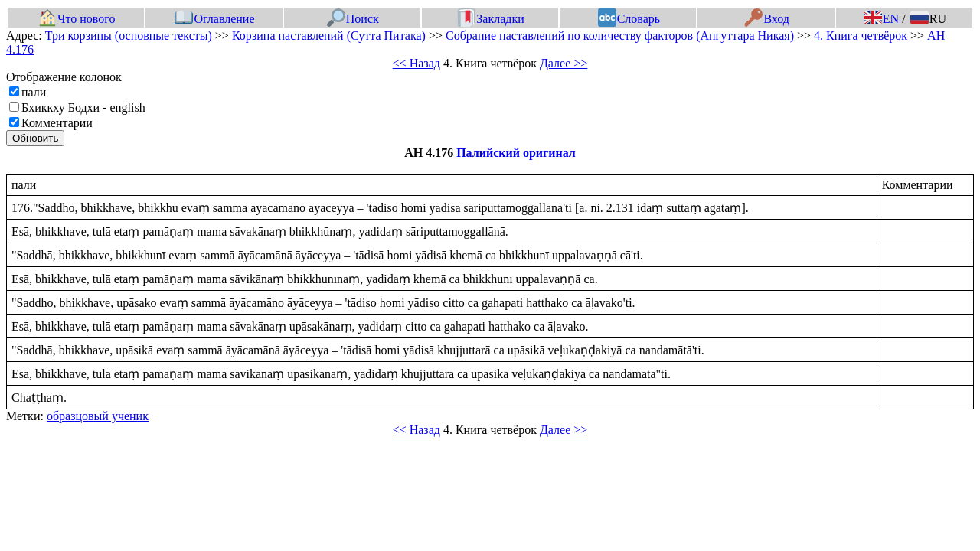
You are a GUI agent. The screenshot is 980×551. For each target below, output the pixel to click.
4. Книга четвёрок (861, 36)
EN (881, 19)
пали (34, 92)
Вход (767, 19)
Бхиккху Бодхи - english (83, 108)
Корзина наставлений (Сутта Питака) (329, 36)
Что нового (77, 19)
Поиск (353, 19)
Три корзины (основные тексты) (129, 36)
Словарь (629, 19)
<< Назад (416, 63)
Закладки (491, 19)
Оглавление (214, 19)
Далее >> (563, 63)
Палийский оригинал (516, 153)
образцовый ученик (98, 416)
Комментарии (57, 123)
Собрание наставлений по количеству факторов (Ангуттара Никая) (620, 36)
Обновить (35, 138)
